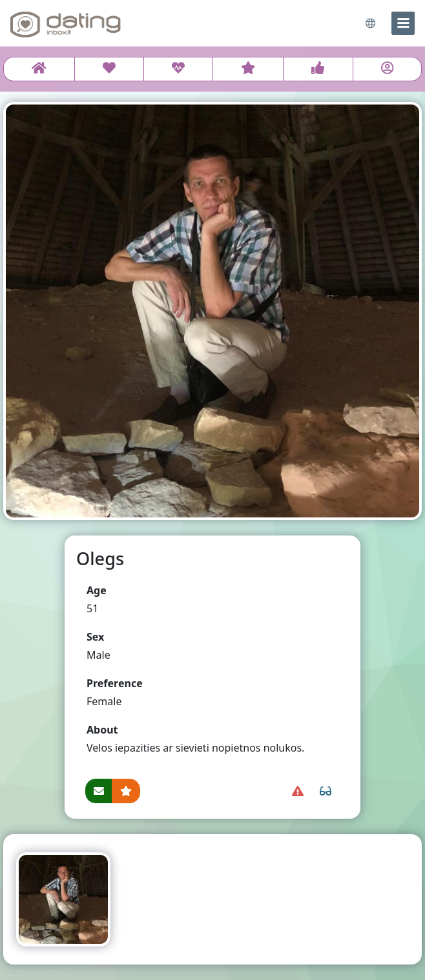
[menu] (403, 23)
